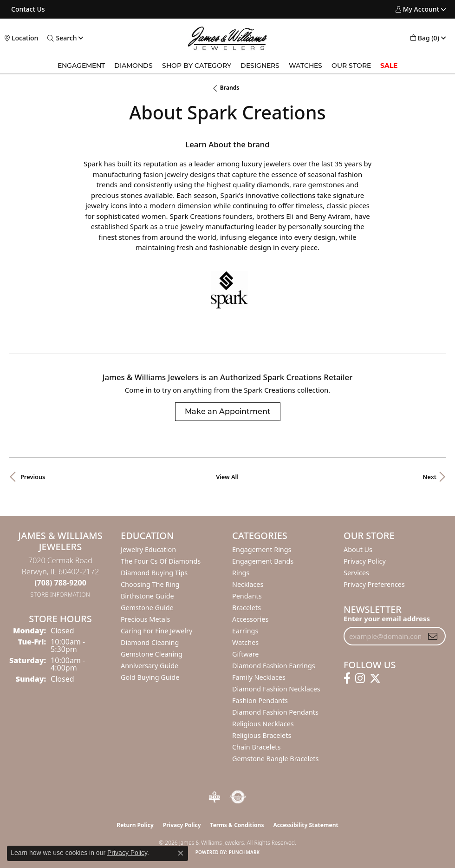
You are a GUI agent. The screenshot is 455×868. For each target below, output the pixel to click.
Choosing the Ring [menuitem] (150, 584)
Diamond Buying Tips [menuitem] (154, 573)
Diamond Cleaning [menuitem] (150, 642)
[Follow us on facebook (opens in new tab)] (347, 678)
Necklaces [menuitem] (248, 584)
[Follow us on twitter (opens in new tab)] (375, 678)
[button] (417, 9)
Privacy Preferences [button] (374, 584)
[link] (27, 9)
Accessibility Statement (305, 825)
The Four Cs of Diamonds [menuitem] (161, 561)
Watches (305, 66)
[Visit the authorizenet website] (238, 797)
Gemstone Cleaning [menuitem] (152, 654)
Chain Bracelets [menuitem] (256, 747)
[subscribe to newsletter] (433, 636)
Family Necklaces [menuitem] (259, 677)
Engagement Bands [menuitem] (263, 561)
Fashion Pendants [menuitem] (260, 700)
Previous (33, 477)
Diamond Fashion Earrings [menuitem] (274, 666)
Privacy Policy (365, 561)
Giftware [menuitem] (246, 654)
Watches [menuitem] (245, 642)
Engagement (81, 66)
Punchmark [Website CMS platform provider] (244, 852)
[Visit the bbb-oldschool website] (214, 797)
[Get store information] (61, 595)
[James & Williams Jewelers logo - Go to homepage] (228, 38)
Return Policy (135, 825)
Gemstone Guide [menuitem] (147, 608)
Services (356, 573)
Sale (389, 66)
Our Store (351, 66)
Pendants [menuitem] (247, 596)
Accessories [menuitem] (250, 619)
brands (230, 88)
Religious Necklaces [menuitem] (263, 724)
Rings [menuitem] (241, 573)
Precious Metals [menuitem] (145, 619)
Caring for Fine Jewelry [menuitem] (156, 631)
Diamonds (133, 66)
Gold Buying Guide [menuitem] (150, 677)
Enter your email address (387, 618)
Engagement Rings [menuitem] (262, 549)
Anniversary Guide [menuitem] (149, 666)
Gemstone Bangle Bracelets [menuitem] (275, 759)
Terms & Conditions (237, 825)
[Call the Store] (60, 583)
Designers (260, 66)
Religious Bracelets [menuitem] (262, 735)
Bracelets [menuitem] (247, 608)
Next (429, 477)
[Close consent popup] (181, 853)
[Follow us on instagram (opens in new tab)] (360, 678)
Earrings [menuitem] (245, 631)
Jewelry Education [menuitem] (148, 549)
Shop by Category (197, 66)
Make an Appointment (228, 411)
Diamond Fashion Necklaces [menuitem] (276, 689)
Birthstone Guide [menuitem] (147, 596)
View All (227, 477)
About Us (358, 549)
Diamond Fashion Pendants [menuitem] (275, 712)
